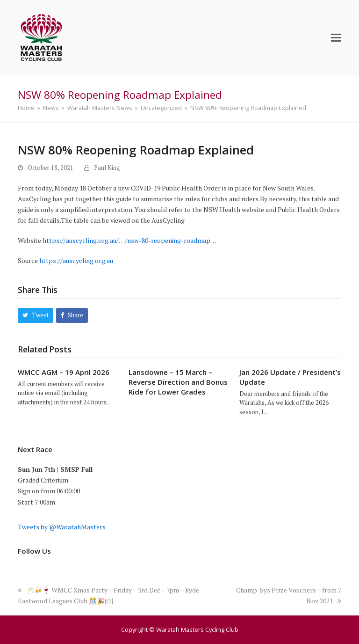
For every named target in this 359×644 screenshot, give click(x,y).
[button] (336, 37)
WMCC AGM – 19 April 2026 (64, 372)
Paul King (107, 168)
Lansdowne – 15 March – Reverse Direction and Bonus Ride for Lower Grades (178, 382)
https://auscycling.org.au (76, 260)
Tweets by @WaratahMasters (62, 527)
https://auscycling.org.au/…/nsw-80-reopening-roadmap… (129, 240)
